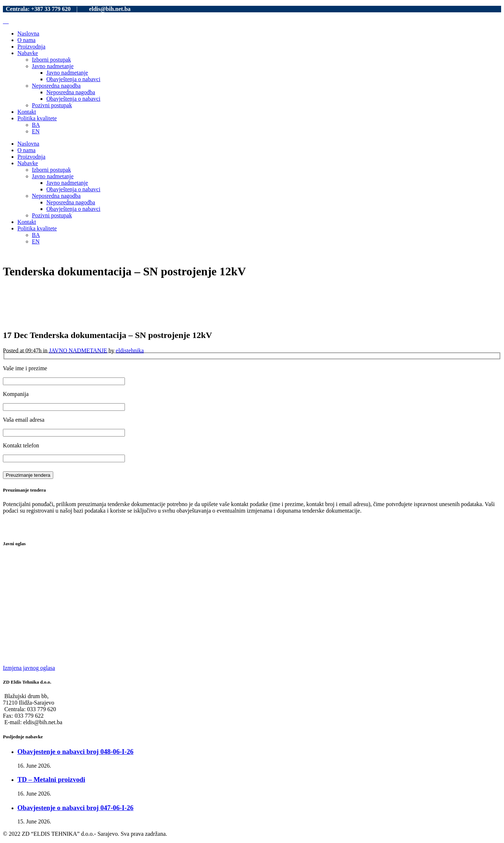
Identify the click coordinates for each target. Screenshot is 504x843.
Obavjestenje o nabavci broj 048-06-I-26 (75, 752)
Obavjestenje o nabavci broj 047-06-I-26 (75, 808)
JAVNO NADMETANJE (78, 350)
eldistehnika (130, 350)
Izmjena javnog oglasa (29, 668)
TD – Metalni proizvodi (51, 779)
